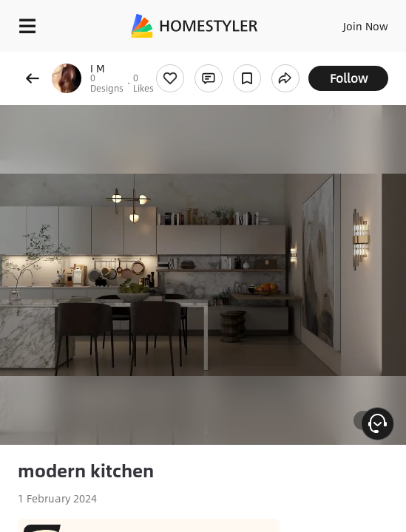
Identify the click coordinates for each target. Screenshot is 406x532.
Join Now (366, 26)
